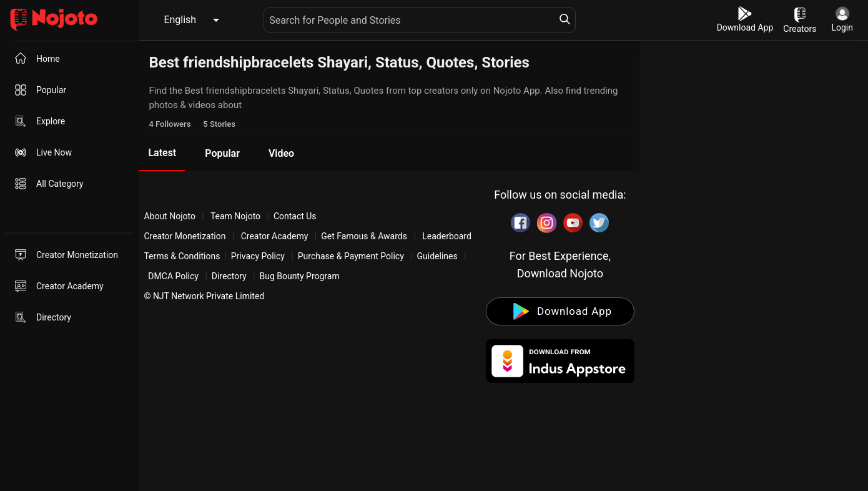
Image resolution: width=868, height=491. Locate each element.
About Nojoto (170, 216)
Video (281, 153)
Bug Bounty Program (299, 276)
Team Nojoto (236, 216)
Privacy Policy (258, 256)
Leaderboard (447, 236)
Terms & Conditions (182, 256)
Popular (222, 153)
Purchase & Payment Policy (351, 256)
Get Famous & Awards (364, 236)
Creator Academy (274, 236)
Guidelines (437, 256)
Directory (229, 276)
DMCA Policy (173, 276)
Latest (162, 153)
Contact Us (295, 216)
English (180, 20)
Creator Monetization (186, 236)
